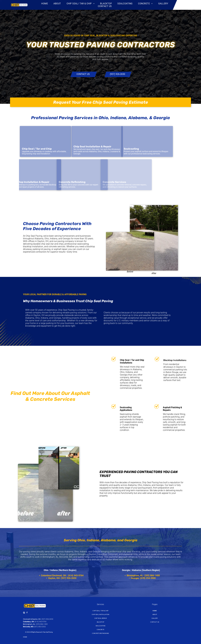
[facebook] (27, 613)
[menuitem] (45, 4)
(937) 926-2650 (47, 619)
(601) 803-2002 (40, 627)
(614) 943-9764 (40, 622)
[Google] (24, 613)
